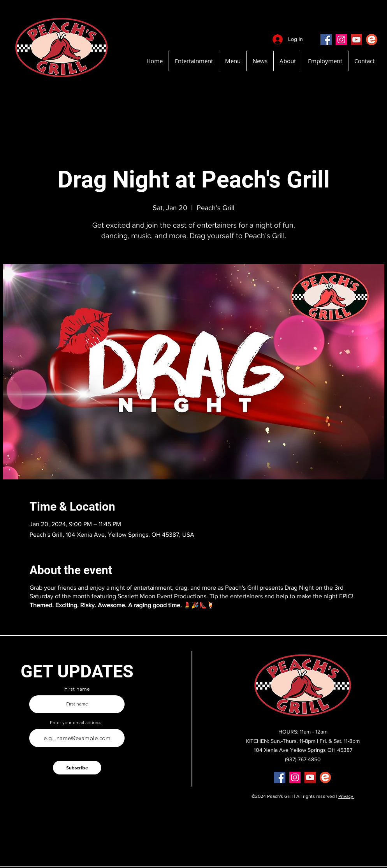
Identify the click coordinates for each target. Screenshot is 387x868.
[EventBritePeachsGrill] (372, 40)
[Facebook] (326, 40)
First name (77, 689)
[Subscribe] (77, 768)
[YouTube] (356, 40)
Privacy (346, 796)
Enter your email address (76, 723)
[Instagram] (341, 40)
